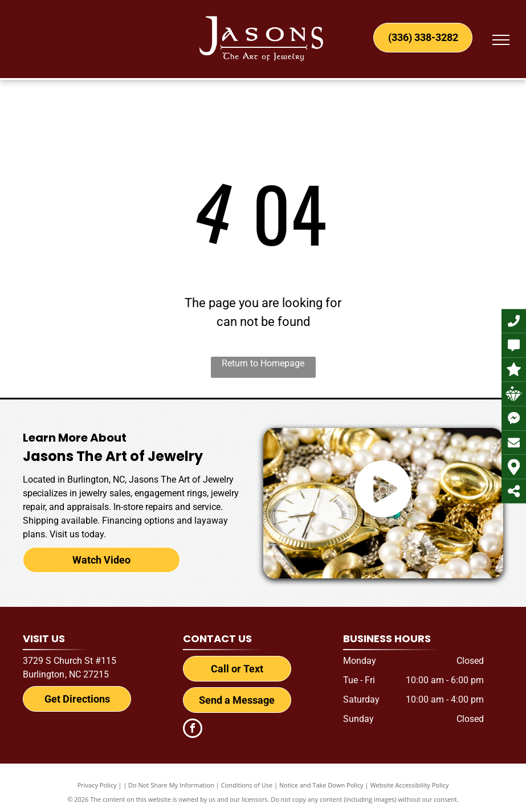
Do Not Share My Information (171, 785)
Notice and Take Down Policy (321, 785)
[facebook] (193, 730)
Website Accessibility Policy (409, 785)
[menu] (501, 40)
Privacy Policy (97, 785)
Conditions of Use (247, 785)
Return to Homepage (263, 363)
